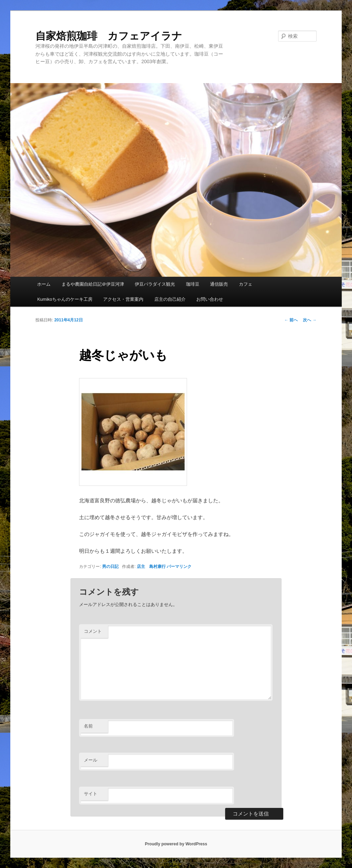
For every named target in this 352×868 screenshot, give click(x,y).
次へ (310, 320)
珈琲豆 (193, 284)
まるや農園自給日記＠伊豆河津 (93, 284)
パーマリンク (179, 567)
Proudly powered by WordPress (176, 844)
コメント (93, 631)
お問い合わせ (210, 299)
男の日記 (110, 567)
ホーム (44, 284)
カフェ (246, 284)
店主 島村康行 (151, 567)
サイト (91, 794)
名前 (88, 726)
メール (91, 760)
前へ (291, 320)
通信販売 (219, 284)
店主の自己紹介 (170, 299)
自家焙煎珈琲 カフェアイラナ (109, 36)
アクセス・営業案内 (123, 299)
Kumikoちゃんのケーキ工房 (65, 299)
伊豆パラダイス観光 (155, 284)
